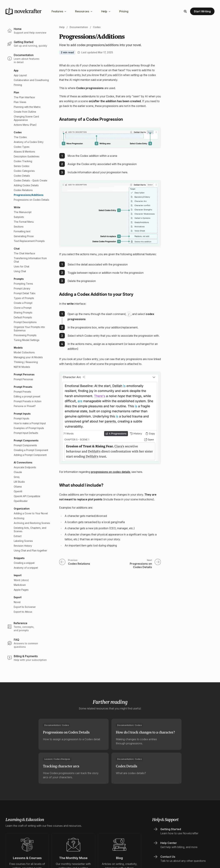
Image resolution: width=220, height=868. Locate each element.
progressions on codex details (111, 472)
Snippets (19, 558)
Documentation (79, 27)
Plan (16, 92)
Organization (22, 509)
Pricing (124, 11)
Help (106, 11)
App (16, 70)
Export (18, 597)
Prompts (19, 279)
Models (18, 348)
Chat (17, 249)
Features (59, 11)
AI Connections (23, 462)
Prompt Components (26, 440)
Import (18, 575)
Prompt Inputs (22, 414)
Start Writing (202, 11)
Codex (18, 132)
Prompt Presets (23, 387)
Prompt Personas (24, 374)
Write (17, 207)
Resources (84, 11)
